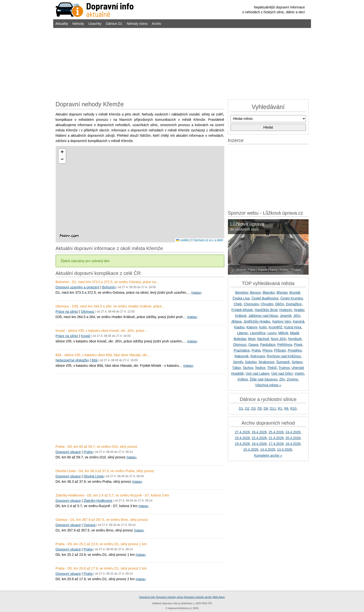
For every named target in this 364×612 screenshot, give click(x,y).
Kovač (86, 336)
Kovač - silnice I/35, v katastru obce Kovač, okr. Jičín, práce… (102, 331)
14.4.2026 (268, 449)
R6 (286, 408)
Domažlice (294, 304)
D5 (260, 408)
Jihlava (236, 321)
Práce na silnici (67, 312)
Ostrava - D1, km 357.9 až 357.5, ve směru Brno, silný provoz (102, 520)
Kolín (263, 327)
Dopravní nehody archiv (198, 597)
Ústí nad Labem (258, 374)
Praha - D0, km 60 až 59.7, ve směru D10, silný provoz (97, 447)
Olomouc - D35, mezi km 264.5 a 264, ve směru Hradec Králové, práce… (110, 306)
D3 (253, 408)
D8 (266, 408)
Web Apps (219, 597)
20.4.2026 (293, 438)
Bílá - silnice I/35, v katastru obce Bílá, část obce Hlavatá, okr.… (103, 355)
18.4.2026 (259, 444)
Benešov (242, 292)
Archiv (156, 24)
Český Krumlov (292, 298)
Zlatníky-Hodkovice (98, 501)
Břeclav (282, 292)
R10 (293, 408)
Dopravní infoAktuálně (69, 7)
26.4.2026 (259, 432)
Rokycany (258, 356)
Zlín (282, 379)
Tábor (237, 368)
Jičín (297, 316)
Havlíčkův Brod (266, 310)
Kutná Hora (293, 327)
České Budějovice (265, 298)
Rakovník (241, 356)
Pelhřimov (285, 345)
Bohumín (109, 287)
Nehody (78, 24)
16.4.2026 (293, 444)
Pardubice (268, 345)
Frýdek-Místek (242, 310)
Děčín (280, 304)
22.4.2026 (259, 438)
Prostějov (295, 350)
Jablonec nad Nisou (263, 316)
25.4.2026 (276, 432)
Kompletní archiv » (268, 456)
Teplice (260, 368)
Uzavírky (95, 24)
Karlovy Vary (281, 321)
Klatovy (252, 327)
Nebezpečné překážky (72, 360)
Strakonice (266, 362)
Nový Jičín (279, 339)
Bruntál (295, 292)
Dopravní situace (68, 452)
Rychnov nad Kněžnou (284, 356)
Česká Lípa (241, 298)
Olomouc (88, 312)
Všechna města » (268, 385)
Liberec (243, 333)
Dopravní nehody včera (170, 597)
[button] (62, 152)
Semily (238, 362)
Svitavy (297, 362)
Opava (253, 345)
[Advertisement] (182, 63)
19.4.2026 (242, 444)
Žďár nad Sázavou (263, 379)
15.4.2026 (251, 449)
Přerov (267, 350)
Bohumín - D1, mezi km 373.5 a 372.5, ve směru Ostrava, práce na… (107, 282)
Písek (298, 345)
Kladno (239, 327)
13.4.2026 (285, 449)
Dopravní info (147, 597)
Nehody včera (137, 24)
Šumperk (283, 362)
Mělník (283, 333)
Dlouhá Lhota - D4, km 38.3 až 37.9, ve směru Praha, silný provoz (105, 471)
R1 (280, 408)
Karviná (298, 321)
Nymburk (295, 339)
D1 (241, 408)
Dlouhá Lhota (94, 476)
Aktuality (62, 24)
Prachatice (242, 350)
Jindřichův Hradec (257, 321)
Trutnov (284, 368)
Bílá (94, 360)
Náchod (263, 339)
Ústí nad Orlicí (282, 374)
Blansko (269, 292)
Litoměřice (258, 333)
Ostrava (89, 525)
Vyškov (243, 379)
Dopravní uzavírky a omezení (78, 287)
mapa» (196, 292)
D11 (273, 408)
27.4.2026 (242, 432)
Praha (88, 452)
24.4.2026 (293, 432)
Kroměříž (275, 327)
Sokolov (251, 362)
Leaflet (182, 240)
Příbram (280, 350)
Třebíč (272, 368)
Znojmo (292, 379)
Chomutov (251, 304)
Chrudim (267, 304)
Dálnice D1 (114, 24)
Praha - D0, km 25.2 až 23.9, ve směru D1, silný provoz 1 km (101, 544)
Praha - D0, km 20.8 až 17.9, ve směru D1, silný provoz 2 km (101, 568)
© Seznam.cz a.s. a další (207, 240)
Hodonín (286, 310)
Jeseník (286, 316)
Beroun (255, 292)
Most (252, 339)
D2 (247, 408)
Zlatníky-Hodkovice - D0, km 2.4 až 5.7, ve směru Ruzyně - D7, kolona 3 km (113, 495)
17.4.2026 (276, 444)
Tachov (248, 368)
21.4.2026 (276, 438)
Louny (272, 333)
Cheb (238, 304)
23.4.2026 (242, 438)
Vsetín (299, 374)
